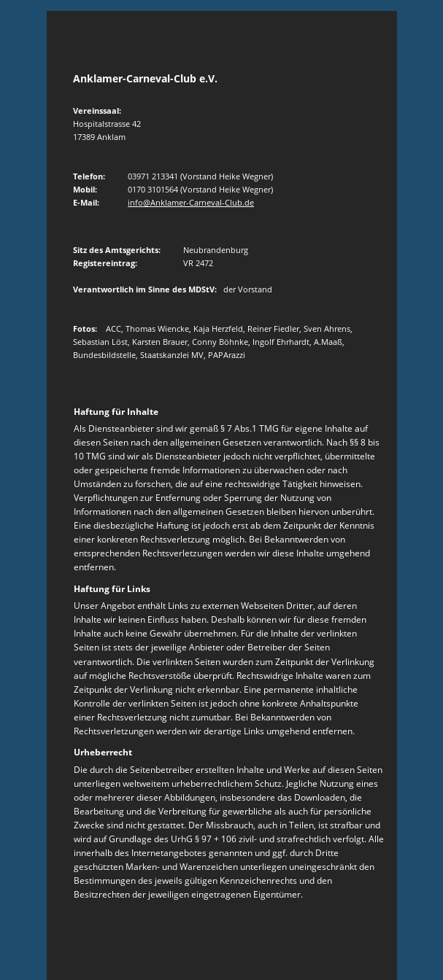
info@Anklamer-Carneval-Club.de (191, 202)
